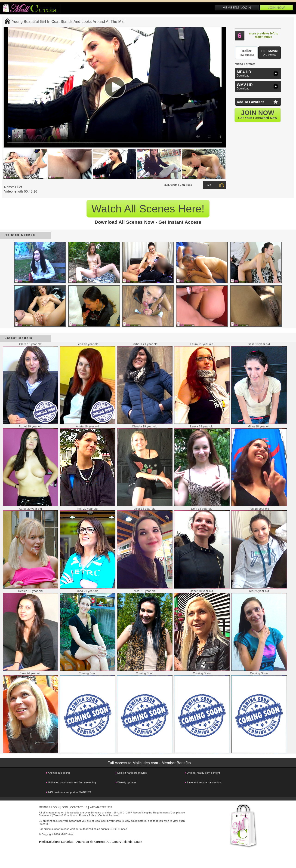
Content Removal (109, 815)
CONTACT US (79, 807)
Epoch (123, 829)
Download (259, 74)
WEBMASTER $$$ (101, 807)
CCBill (113, 829)
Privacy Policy (88, 815)
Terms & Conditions (65, 815)
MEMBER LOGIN (49, 807)
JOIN (65, 807)
